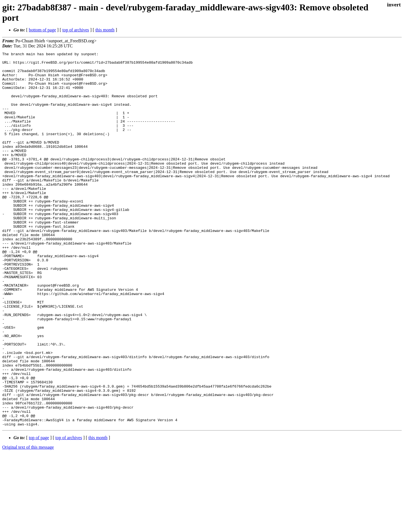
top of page (39, 513)
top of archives (76, 30)
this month (105, 30)
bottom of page (43, 30)
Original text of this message (28, 522)
